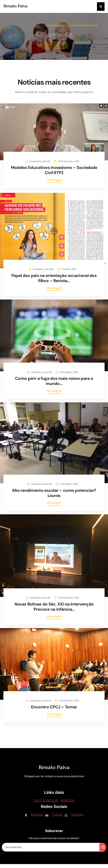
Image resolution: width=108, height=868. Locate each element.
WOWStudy (68, 801)
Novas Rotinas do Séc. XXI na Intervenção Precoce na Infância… (54, 607)
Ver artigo (54, 180)
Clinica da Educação (46, 801)
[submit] (103, 847)
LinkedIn (54, 816)
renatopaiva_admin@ (40, 161)
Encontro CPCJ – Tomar (54, 707)
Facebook (34, 816)
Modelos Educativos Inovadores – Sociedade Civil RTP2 (54, 170)
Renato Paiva (15, 6)
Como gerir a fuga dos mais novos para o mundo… (54, 381)
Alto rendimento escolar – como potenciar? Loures (54, 493)
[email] (51, 847)
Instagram (74, 815)
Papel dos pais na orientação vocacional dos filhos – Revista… (54, 278)
